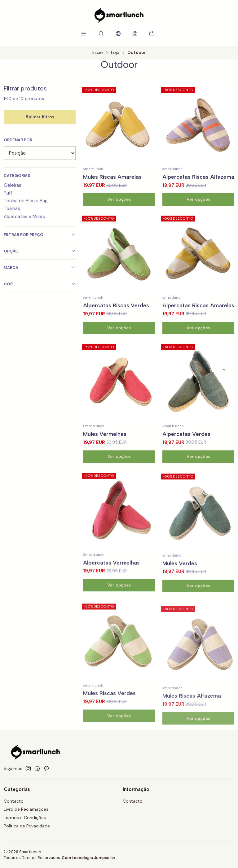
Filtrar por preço (40, 235)
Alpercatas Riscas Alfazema (198, 177)
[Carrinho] (152, 34)
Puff (8, 193)
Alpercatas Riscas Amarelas (198, 334)
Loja (115, 53)
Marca (40, 267)
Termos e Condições (25, 818)
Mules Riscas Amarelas (112, 177)
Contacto (14, 801)
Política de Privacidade (27, 826)
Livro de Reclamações (26, 809)
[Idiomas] (118, 34)
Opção (40, 251)
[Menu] (84, 34)
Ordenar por (18, 140)
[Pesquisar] (101, 34)
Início (98, 53)
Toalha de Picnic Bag (26, 201)
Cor (40, 284)
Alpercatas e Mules (24, 217)
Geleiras (13, 185)
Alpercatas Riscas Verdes (116, 326)
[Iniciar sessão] (135, 34)
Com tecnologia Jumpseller (89, 858)
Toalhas (12, 208)
